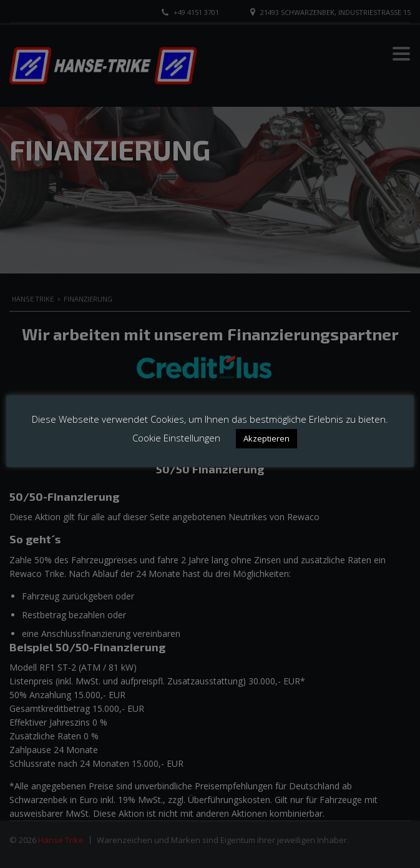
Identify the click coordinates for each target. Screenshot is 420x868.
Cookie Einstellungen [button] (176, 438)
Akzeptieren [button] (266, 438)
